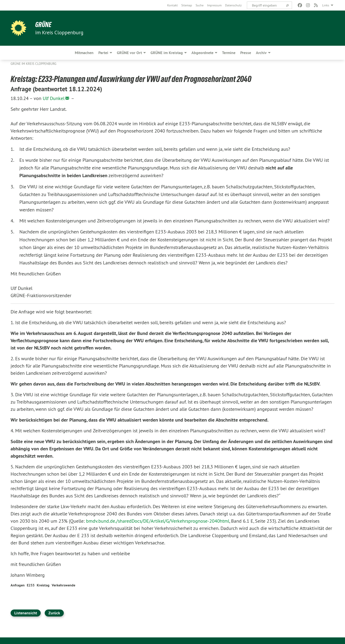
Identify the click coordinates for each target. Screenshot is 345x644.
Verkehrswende (63, 585)
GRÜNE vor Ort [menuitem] (129, 53)
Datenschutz (233, 5)
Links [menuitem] (326, 5)
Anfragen (18, 585)
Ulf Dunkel (54, 98)
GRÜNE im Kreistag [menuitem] (167, 53)
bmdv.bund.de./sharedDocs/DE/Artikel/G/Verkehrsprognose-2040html (158, 521)
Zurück (54, 613)
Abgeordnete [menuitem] (202, 53)
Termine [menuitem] (229, 53)
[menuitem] (172, 5)
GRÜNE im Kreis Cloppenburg (33, 64)
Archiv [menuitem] (261, 53)
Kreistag (43, 585)
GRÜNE (43, 25)
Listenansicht (26, 613)
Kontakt (172, 5)
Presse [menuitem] (246, 53)
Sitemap (187, 5)
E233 (31, 585)
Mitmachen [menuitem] (84, 53)
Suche (200, 5)
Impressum (214, 5)
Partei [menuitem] (103, 53)
